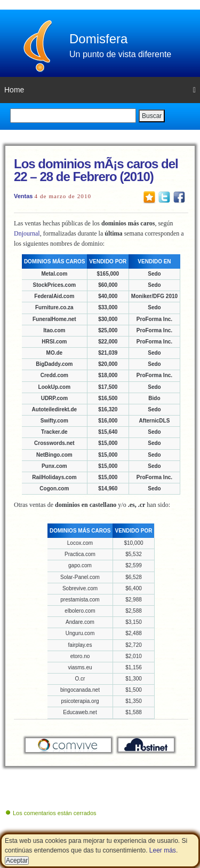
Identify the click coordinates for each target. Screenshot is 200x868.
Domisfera (98, 39)
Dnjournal (27, 233)
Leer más (163, 850)
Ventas (23, 196)
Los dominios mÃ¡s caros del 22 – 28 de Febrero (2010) (96, 170)
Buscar (152, 116)
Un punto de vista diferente (120, 54)
